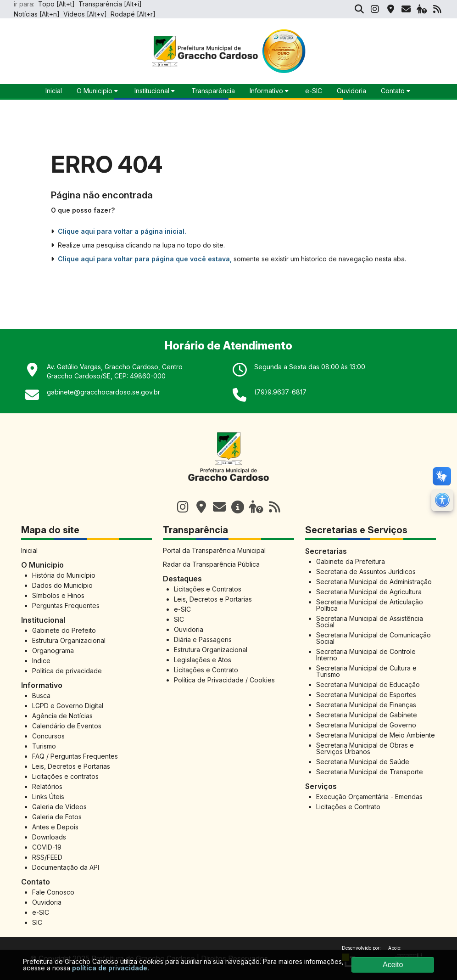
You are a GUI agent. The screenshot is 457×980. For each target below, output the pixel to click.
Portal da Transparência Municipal (214, 550)
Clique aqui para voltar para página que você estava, (145, 259)
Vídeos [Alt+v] (85, 14)
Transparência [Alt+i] (110, 4)
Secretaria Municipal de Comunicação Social (373, 638)
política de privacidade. (111, 968)
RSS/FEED (47, 857)
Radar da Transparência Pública (211, 564)
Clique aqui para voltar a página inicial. (122, 231)
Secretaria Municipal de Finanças (366, 705)
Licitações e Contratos (208, 589)
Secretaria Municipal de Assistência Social (370, 622)
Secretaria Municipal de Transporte (370, 772)
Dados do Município (62, 585)
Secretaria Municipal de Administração (374, 582)
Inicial (29, 550)
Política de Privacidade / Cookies (224, 680)
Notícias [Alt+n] (37, 14)
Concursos (48, 736)
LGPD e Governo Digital (68, 706)
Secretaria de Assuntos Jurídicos (366, 572)
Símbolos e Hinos (58, 595)
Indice (41, 661)
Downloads (49, 837)
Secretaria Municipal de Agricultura (369, 592)
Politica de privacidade (67, 671)
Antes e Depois (55, 827)
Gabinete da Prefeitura (351, 561)
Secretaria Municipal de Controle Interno (366, 655)
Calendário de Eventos (67, 726)
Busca (41, 696)
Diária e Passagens (203, 639)
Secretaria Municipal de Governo (366, 725)
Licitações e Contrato (206, 670)
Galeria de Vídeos (59, 807)
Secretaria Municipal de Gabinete (367, 715)
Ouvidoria (351, 91)
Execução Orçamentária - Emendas (369, 797)
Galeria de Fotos (57, 817)
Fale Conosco (53, 892)
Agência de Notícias (62, 716)
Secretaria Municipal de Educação (368, 684)
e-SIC (314, 91)
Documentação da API (66, 867)
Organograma (53, 651)
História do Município (64, 575)
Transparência (213, 91)
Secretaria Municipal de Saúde (363, 762)
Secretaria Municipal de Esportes (366, 695)
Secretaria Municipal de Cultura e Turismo (366, 671)
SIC (37, 922)
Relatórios (47, 786)
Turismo (44, 746)
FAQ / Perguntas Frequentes (75, 756)
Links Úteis (48, 797)
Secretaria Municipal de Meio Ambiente (376, 735)
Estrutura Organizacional (69, 640)
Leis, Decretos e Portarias (71, 766)
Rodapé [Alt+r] (133, 14)
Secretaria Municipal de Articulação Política (370, 605)
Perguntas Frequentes (66, 605)
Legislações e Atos (203, 660)
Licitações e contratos (65, 776)
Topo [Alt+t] (56, 4)
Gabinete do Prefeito (64, 630)
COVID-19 (47, 847)
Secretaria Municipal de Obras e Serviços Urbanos (365, 748)
